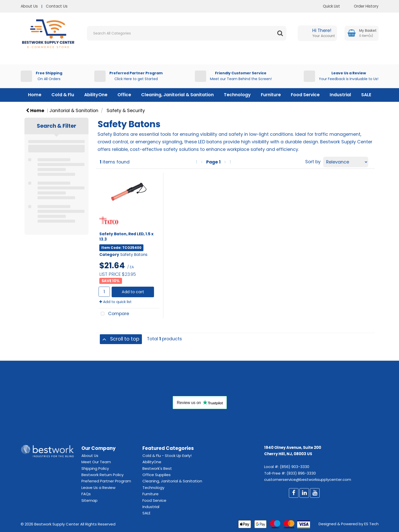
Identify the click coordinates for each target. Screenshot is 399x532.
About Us (29, 6)
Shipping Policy (95, 468)
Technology (237, 95)
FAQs (86, 494)
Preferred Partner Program (106, 481)
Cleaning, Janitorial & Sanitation (177, 95)
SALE (366, 95)
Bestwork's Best (157, 468)
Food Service (305, 95)
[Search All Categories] (187, 33)
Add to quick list (115, 302)
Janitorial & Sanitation (74, 111)
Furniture (271, 95)
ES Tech (371, 524)
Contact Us (57, 6)
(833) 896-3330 (301, 473)
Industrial (340, 95)
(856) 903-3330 (295, 467)
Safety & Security (126, 111)
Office (124, 95)
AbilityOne (96, 95)
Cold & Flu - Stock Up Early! (167, 456)
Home (35, 95)
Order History (362, 6)
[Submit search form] (280, 33)
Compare (114, 314)
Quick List (328, 6)
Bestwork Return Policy (102, 475)
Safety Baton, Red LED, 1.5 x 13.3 (126, 237)
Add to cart (133, 292)
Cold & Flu (63, 95)
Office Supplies (157, 475)
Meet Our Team (96, 462)
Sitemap (89, 500)
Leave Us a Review (98, 488)
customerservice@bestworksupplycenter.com (308, 479)
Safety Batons (134, 255)
